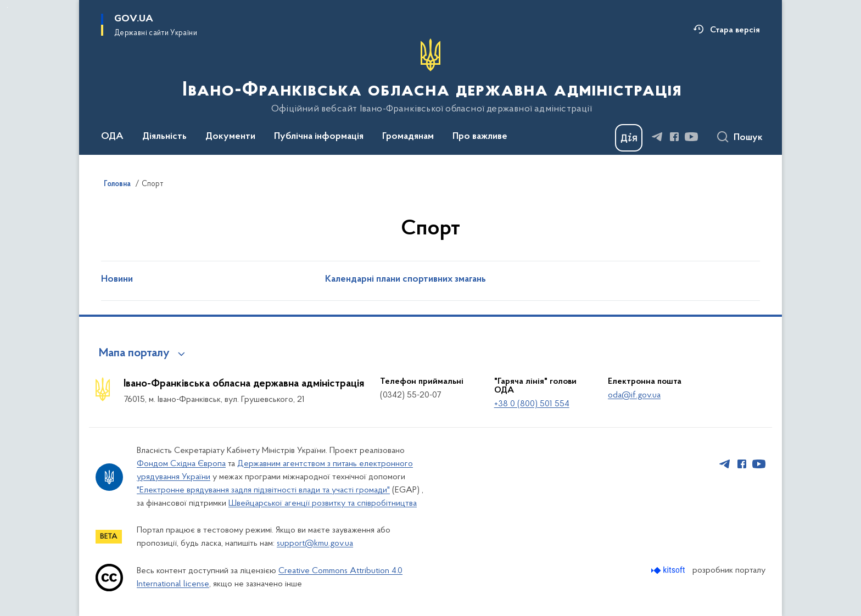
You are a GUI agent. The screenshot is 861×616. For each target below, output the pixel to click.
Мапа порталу (134, 354)
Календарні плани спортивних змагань (406, 279)
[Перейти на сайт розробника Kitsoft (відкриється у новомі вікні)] (669, 570)
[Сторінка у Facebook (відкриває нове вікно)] (674, 137)
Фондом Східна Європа (181, 464)
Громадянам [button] (408, 137)
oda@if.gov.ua (634, 395)
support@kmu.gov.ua (315, 544)
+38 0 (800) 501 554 (532, 404)
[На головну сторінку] (431, 76)
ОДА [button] (112, 137)
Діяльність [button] (164, 137)
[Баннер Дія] (629, 138)
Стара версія (735, 30)
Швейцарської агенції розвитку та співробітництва (323, 503)
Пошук (748, 138)
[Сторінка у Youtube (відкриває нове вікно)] (691, 137)
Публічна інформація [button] (319, 137)
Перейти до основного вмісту (7, 7)
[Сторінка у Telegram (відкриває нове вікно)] (657, 137)
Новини (117, 279)
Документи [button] (230, 137)
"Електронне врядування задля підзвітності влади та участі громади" (263, 490)
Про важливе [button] (480, 137)
